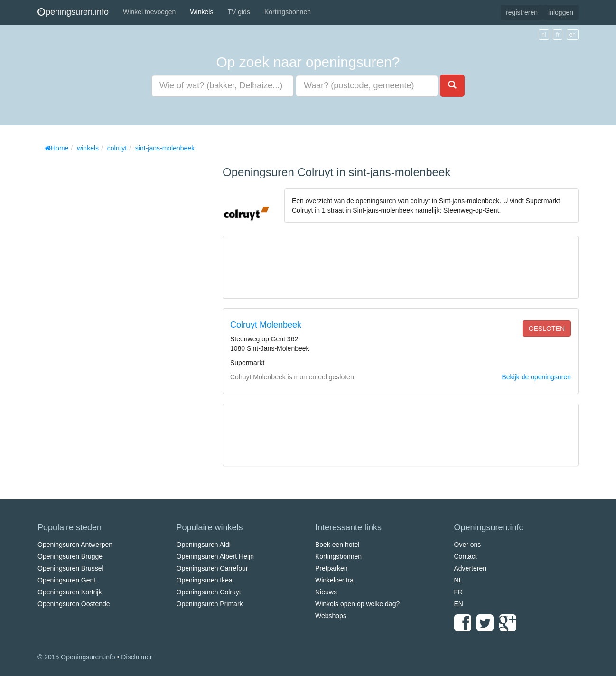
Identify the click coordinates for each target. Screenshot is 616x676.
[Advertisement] (109, 299)
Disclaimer (136, 657)
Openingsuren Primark (210, 604)
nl (544, 35)
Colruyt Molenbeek (266, 325)
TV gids (238, 12)
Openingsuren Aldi (204, 545)
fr (557, 35)
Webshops (331, 616)
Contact (466, 556)
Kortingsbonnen (288, 12)
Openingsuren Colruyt (209, 592)
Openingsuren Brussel (70, 568)
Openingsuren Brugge (70, 556)
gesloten (547, 329)
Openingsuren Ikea (205, 580)
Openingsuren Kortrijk (70, 592)
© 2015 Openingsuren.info (76, 657)
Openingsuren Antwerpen (75, 545)
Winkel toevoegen (149, 12)
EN (459, 604)
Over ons (468, 545)
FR (459, 592)
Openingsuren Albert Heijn (215, 556)
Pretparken (331, 568)
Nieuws (326, 592)
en (573, 35)
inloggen (561, 12)
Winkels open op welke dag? (357, 604)
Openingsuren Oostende (74, 604)
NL (458, 580)
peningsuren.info (73, 12)
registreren (522, 12)
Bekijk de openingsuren (536, 377)
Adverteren (470, 568)
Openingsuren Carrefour (212, 568)
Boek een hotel (337, 545)
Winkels (201, 12)
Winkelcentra (334, 580)
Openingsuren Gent (66, 580)
